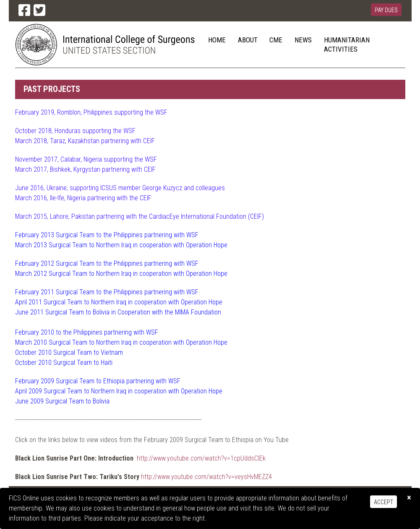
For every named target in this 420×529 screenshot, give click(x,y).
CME (276, 40)
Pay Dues (386, 10)
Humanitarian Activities (347, 45)
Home (217, 40)
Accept (383, 502)
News (303, 40)
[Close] (409, 498)
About (248, 40)
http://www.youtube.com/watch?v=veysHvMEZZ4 (206, 477)
